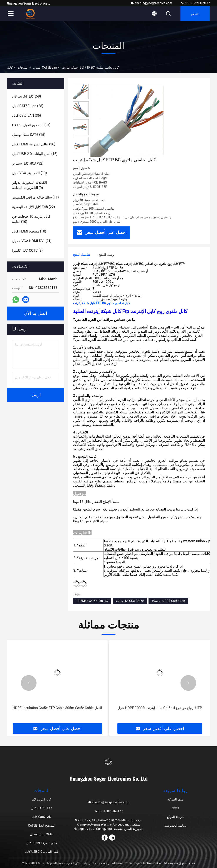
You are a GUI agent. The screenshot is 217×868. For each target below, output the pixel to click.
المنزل (37, 67)
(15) (29, 135)
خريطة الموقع (175, 817)
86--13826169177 (195, 3)
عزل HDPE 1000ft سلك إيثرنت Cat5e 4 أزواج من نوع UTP (160, 708)
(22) (33, 207)
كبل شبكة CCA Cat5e (130, 601)
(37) (31, 125)
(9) (29, 185)
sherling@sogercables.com (151, 3)
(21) (32, 241)
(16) (35, 154)
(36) (27, 115)
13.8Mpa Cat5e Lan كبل (92, 601)
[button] (29, 683)
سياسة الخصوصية (175, 826)
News (175, 808)
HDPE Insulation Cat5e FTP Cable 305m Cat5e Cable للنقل (57, 708)
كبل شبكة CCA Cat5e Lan (168, 601)
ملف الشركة (175, 799)
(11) (35, 197)
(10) (29, 173)
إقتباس (195, 13)
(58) (27, 96)
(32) (28, 163)
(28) (28, 106)
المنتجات (23, 67)
